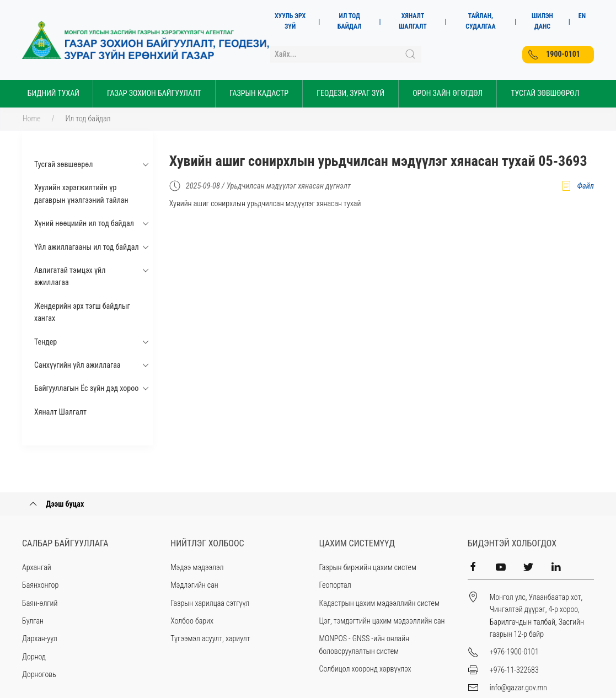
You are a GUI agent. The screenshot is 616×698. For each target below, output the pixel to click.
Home (32, 119)
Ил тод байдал (88, 119)
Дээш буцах (56, 504)
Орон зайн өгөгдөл (448, 93)
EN (582, 16)
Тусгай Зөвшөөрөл (545, 93)
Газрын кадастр (259, 93)
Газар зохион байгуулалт (154, 93)
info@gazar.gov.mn (518, 688)
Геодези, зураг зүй (350, 93)
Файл (577, 186)
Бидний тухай (53, 93)
